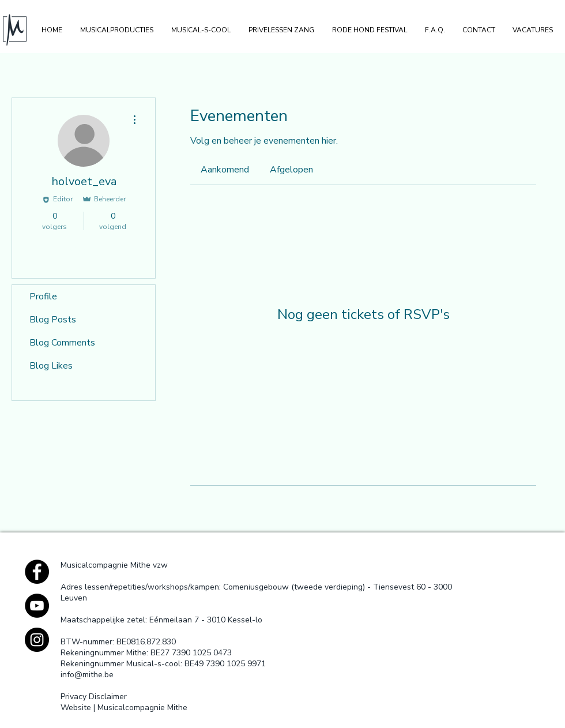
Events (44, 389)
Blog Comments (62, 343)
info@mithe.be (87, 675)
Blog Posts (53, 320)
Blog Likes (51, 366)
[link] (225, 170)
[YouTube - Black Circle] (37, 606)
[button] (116, 30)
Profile (43, 297)
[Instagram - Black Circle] (37, 640)
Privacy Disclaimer (94, 697)
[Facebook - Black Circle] (37, 572)
